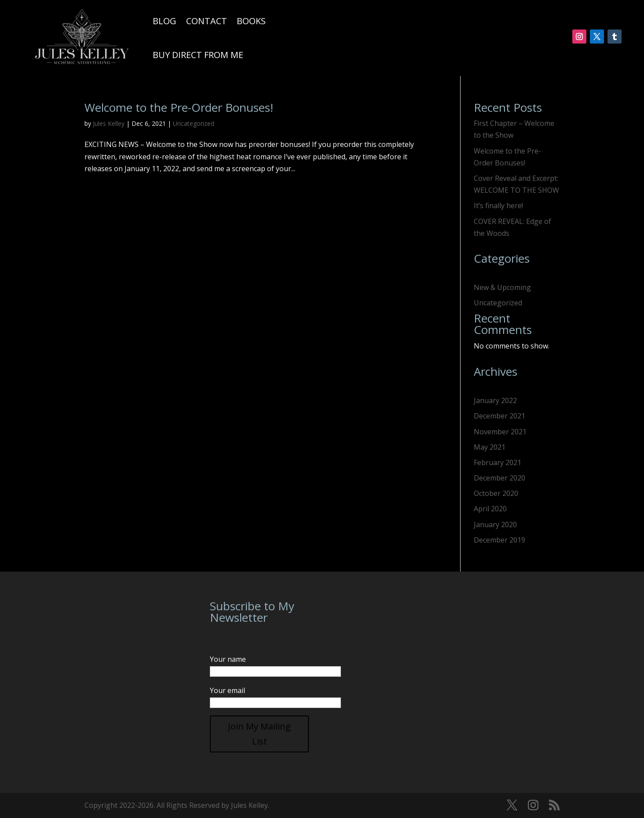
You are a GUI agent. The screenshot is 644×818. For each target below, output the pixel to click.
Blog (165, 21)
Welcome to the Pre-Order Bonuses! (179, 107)
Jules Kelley (109, 123)
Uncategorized (194, 123)
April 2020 (490, 509)
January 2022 (495, 400)
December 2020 (499, 478)
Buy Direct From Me (198, 55)
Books (251, 21)
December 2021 (499, 416)
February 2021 (498, 462)
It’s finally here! (498, 205)
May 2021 (490, 447)
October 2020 (496, 493)
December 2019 (499, 540)
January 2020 (495, 525)
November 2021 (500, 432)
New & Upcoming (502, 287)
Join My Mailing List (259, 734)
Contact (207, 21)
